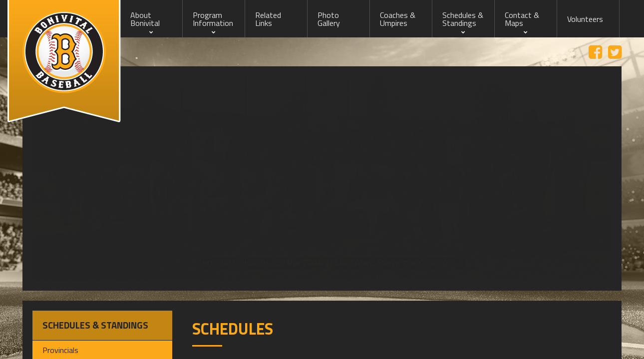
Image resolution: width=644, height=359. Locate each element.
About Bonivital (145, 19)
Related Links (268, 19)
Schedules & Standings (463, 19)
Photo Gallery (329, 19)
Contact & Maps (522, 19)
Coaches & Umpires (398, 19)
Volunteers (585, 19)
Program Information (213, 19)
